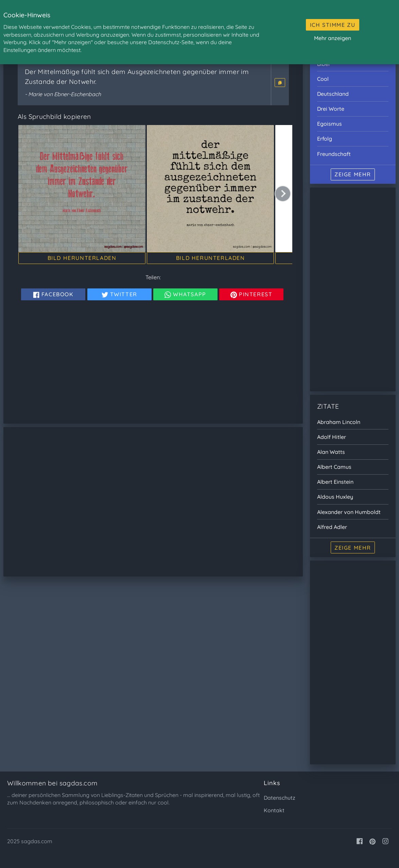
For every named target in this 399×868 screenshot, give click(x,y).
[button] (280, 83)
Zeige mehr (353, 174)
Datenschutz (280, 798)
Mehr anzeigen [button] (333, 38)
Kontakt (274, 810)
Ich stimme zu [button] (333, 25)
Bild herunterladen (82, 258)
